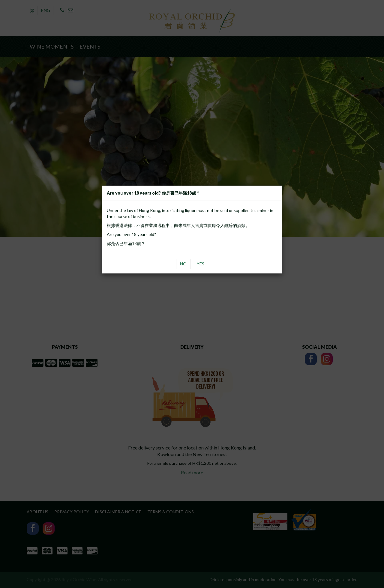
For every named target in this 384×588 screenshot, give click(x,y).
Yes (201, 264)
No (183, 264)
